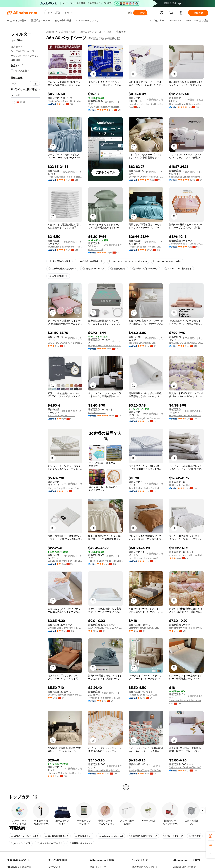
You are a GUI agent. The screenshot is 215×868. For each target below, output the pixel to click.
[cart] (172, 13)
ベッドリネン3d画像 (59, 261)
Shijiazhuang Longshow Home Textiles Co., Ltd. (186, 177)
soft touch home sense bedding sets (128, 261)
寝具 (109, 32)
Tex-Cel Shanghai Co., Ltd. (142, 343)
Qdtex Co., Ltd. (96, 249)
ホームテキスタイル (91, 32)
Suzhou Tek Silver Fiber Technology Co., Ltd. (65, 561)
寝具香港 (195, 836)
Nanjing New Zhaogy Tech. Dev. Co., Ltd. (146, 770)
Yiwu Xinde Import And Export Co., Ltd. (105, 107)
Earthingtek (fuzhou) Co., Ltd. (144, 628)
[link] (211, 836)
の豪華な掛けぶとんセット (62, 269)
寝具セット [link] (122, 32)
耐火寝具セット (83, 836)
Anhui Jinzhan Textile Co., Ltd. (144, 488)
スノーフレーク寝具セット (178, 269)
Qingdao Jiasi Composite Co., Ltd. (65, 628)
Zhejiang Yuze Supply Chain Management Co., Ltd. (65, 101)
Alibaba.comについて (18, 860)
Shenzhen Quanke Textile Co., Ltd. (146, 177)
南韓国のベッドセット (80, 843)
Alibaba (50, 32)
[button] (130, 13)
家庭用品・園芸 (67, 32)
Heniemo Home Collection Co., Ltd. (186, 104)
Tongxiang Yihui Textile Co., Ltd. (104, 698)
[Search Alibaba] (87, 13)
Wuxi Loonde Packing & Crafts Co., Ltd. (105, 770)
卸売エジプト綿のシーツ (145, 269)
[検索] (140, 13)
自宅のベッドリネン (93, 269)
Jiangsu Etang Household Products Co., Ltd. (65, 488)
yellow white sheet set (111, 836)
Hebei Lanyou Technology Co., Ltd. (146, 558)
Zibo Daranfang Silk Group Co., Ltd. (186, 244)
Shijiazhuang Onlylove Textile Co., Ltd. (186, 767)
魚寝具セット (118, 269)
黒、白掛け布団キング (57, 836)
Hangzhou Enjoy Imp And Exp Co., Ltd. (146, 104)
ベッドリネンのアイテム (50, 843)
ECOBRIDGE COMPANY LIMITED (65, 343)
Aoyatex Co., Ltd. (97, 412)
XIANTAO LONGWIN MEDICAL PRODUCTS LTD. (105, 628)
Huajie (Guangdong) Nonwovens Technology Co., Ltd (146, 418)
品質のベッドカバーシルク (25, 836)
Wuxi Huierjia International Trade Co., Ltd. (65, 247)
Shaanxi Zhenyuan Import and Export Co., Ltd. (65, 695)
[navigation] (26, 410)
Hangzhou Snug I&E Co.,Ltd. (143, 695)
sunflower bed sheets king (167, 261)
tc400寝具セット (58, 276)
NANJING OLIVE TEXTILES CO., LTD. (186, 343)
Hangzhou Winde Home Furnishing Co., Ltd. (186, 415)
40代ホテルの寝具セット (90, 261)
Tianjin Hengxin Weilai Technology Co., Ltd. (105, 561)
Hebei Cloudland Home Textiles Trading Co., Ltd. (65, 177)
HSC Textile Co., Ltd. (180, 485)
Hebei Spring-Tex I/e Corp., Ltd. (145, 247)
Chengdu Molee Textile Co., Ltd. (64, 773)
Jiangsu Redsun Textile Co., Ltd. (186, 555)
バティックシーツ (173, 836)
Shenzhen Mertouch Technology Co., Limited (186, 700)
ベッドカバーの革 (21, 843)
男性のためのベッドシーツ (143, 836)
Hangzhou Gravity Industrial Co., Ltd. (105, 345)
